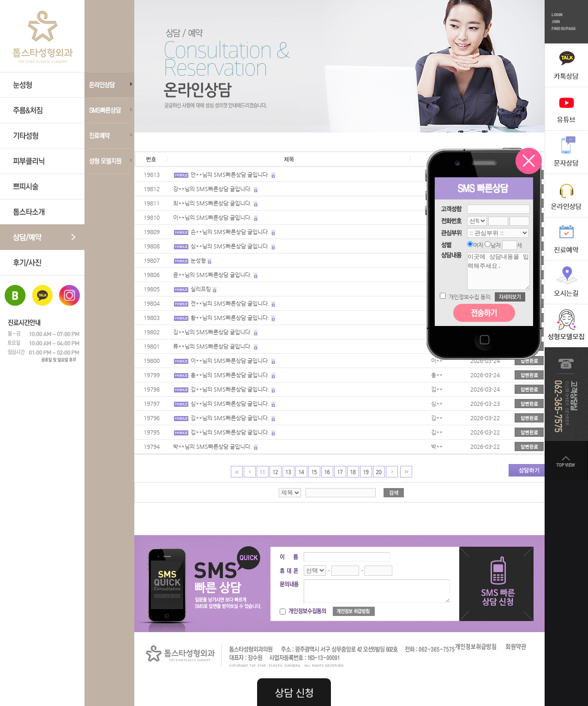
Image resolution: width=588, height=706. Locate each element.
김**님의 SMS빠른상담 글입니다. (213, 332)
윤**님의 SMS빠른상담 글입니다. (213, 275)
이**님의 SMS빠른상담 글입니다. (213, 217)
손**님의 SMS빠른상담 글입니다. (230, 232)
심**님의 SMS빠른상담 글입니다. (230, 246)
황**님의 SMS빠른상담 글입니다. (230, 318)
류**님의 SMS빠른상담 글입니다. (213, 346)
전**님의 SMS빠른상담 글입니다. (230, 303)
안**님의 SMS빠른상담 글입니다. (230, 175)
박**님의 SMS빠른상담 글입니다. (213, 447)
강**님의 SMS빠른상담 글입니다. (213, 189)
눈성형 (198, 260)
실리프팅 (201, 289)
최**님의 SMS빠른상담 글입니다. (213, 203)
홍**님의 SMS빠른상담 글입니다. (230, 375)
